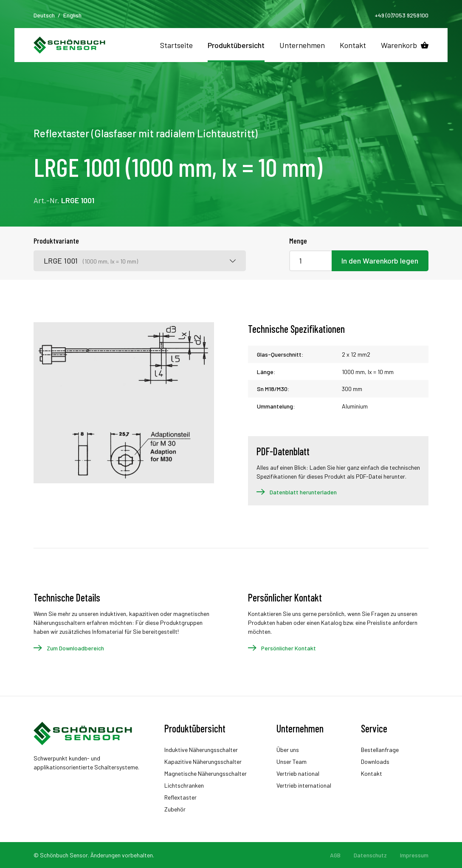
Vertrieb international (304, 785)
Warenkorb (399, 45)
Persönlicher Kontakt (289, 648)
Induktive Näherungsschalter (201, 750)
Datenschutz (370, 855)
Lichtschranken (184, 785)
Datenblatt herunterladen (303, 492)
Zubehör (175, 809)
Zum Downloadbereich (75, 648)
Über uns (288, 750)
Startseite (176, 45)
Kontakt (353, 45)
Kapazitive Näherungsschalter (203, 762)
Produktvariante (56, 241)
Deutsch (44, 15)
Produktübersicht (236, 45)
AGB (335, 855)
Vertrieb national (298, 773)
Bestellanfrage (380, 750)
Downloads (375, 762)
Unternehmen (302, 45)
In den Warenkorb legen (380, 261)
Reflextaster (180, 797)
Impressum (414, 855)
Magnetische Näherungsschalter (206, 773)
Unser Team (292, 762)
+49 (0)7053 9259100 (401, 15)
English (72, 15)
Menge (298, 241)
